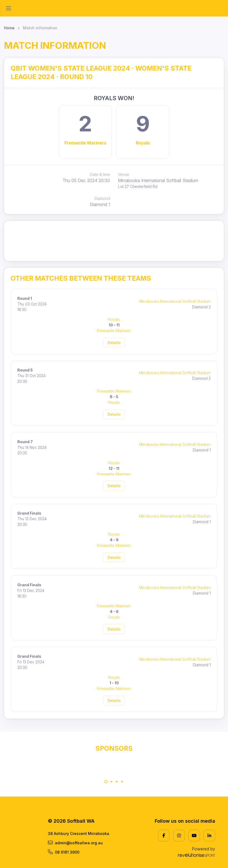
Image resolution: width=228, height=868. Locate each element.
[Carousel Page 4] (122, 782)
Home (9, 28)
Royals (143, 143)
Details (114, 343)
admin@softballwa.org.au (75, 843)
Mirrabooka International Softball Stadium (175, 301)
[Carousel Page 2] (111, 782)
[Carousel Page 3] (117, 782)
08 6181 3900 (64, 852)
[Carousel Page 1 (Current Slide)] (106, 782)
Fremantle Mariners (85, 143)
